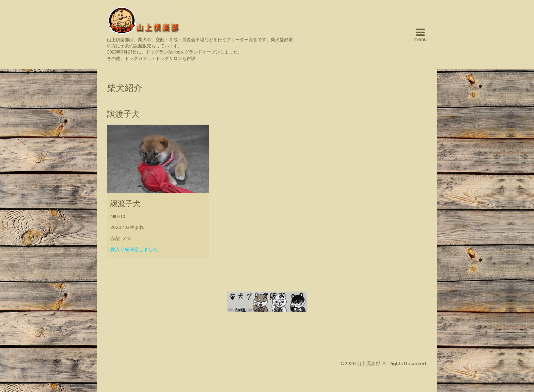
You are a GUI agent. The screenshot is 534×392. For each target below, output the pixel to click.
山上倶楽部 (368, 364)
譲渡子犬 (125, 204)
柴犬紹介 (125, 88)
